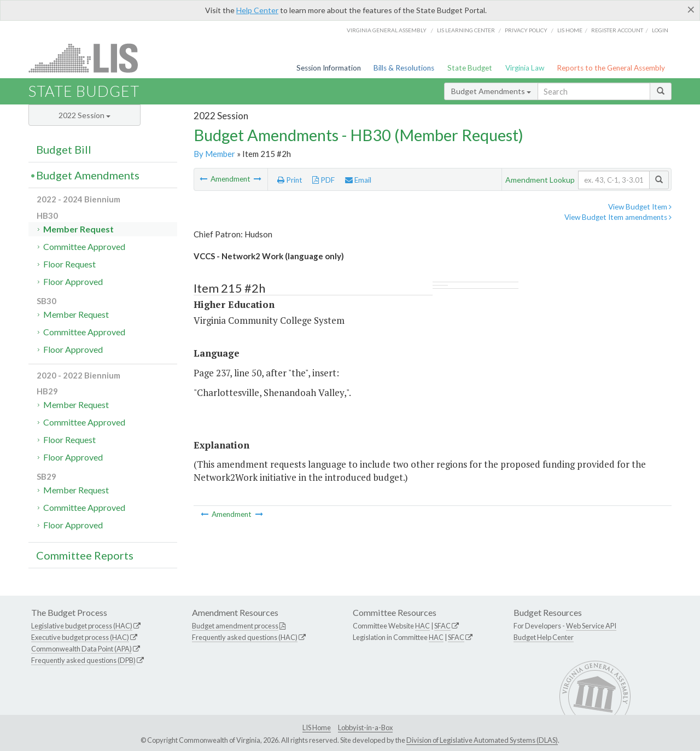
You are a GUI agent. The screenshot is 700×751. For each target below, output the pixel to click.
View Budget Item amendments (618, 217)
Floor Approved (73, 281)
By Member (214, 154)
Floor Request (69, 264)
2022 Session (84, 115)
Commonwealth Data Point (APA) (81, 649)
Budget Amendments (491, 91)
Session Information (329, 68)
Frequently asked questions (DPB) (83, 660)
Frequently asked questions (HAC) (245, 637)
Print (290, 180)
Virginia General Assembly (387, 30)
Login (660, 30)
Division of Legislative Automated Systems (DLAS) (482, 740)
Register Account (617, 30)
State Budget (470, 68)
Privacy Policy (526, 30)
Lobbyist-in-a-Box (365, 727)
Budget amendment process (235, 626)
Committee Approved (84, 246)
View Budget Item (640, 207)
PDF (323, 180)
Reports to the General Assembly (611, 68)
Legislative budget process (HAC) (82, 626)
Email (358, 180)
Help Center (257, 10)
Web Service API (591, 626)
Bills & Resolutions (404, 68)
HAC (422, 626)
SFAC (442, 626)
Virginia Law (525, 68)
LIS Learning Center (466, 30)
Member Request (78, 229)
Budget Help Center (544, 637)
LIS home (570, 30)
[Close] (691, 9)
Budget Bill (64, 149)
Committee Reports (85, 555)
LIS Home (317, 727)
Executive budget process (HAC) (80, 637)
